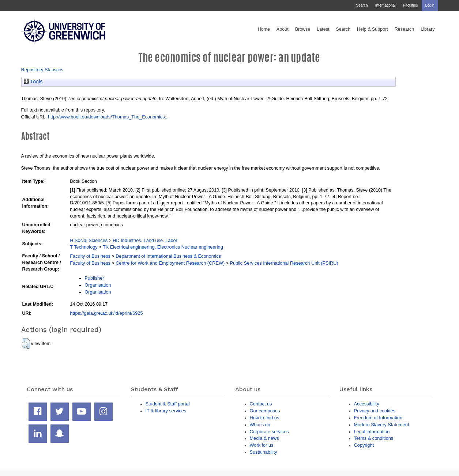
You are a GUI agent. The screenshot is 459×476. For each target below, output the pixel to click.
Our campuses (265, 411)
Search (362, 5)
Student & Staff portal (168, 404)
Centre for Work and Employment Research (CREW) (170, 263)
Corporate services (269, 432)
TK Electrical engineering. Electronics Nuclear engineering (163, 247)
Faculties (411, 5)
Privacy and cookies (375, 411)
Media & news (264, 438)
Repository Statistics (42, 70)
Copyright (364, 445)
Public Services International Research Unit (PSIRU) (284, 263)
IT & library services (166, 411)
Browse (303, 29)
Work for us (262, 445)
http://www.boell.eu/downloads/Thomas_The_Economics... (108, 117)
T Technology (84, 247)
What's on (260, 425)
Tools (33, 82)
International (385, 5)
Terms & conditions (374, 438)
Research (405, 29)
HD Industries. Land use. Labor (145, 240)
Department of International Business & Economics (168, 256)
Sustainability (264, 452)
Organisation (98, 285)
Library (428, 29)
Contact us (261, 404)
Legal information (372, 432)
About (283, 29)
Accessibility (367, 404)
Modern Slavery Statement (382, 425)
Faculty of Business (90, 256)
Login (430, 5)
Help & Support (373, 29)
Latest (323, 29)
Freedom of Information (378, 418)
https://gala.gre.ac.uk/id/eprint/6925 (106, 313)
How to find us (265, 418)
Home (264, 29)
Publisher (94, 278)
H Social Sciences (89, 240)
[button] (26, 344)
